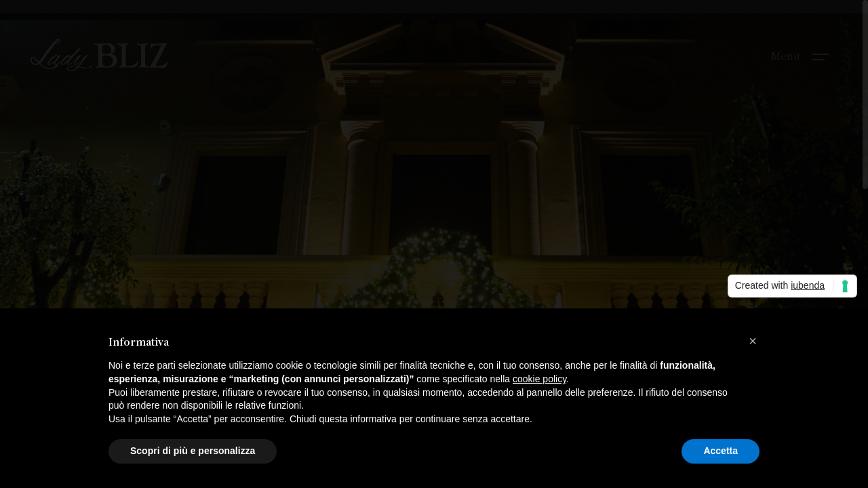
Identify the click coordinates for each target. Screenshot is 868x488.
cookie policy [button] (539, 379)
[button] (753, 341)
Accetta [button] (721, 451)
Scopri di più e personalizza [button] (193, 451)
